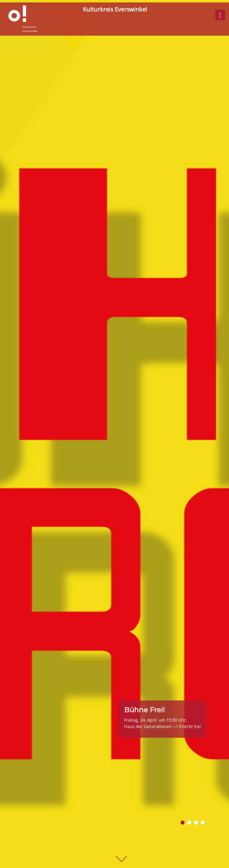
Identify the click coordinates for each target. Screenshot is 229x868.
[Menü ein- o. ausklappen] (220, 15)
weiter (121, 859)
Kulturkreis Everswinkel (115, 9)
